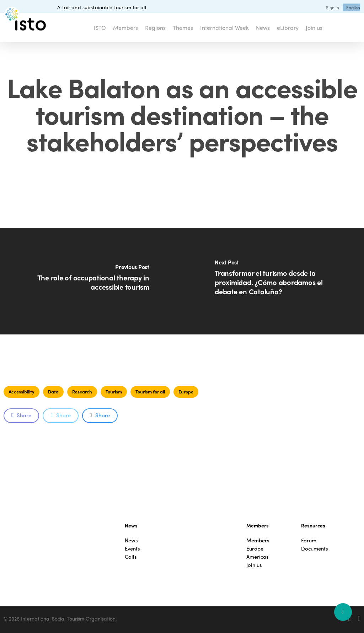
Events (132, 549)
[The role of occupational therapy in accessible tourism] (91, 281)
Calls (131, 557)
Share (21, 415)
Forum (309, 540)
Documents (315, 549)
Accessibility (22, 391)
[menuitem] (353, 7)
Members (258, 540)
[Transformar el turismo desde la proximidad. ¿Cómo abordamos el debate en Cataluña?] (273, 281)
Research (82, 391)
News (131, 540)
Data (53, 391)
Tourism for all (150, 391)
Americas (258, 557)
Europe (186, 391)
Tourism (114, 391)
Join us (254, 565)
